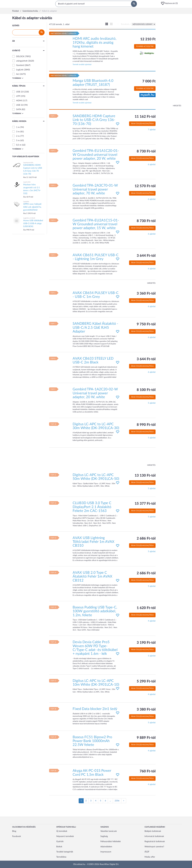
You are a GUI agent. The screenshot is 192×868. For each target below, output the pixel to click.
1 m (18, 127)
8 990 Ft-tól (146, 425)
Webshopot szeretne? (154, 847)
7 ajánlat (152, 130)
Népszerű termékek (65, 836)
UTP (18, 96)
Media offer (150, 857)
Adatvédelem (106, 847)
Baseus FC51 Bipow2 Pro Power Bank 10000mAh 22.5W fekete (92, 741)
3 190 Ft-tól (146, 643)
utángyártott (22, 61)
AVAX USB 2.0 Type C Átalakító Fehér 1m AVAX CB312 (92, 577)
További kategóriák (65, 852)
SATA (19, 109)
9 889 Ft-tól (146, 738)
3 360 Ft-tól (146, 294)
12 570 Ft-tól (145, 186)
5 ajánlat (152, 403)
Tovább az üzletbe (145, 46)
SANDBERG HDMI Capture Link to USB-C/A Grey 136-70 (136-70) (94, 120)
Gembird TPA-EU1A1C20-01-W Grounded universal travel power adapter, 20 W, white (96, 155)
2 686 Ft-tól (146, 539)
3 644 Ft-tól (146, 256)
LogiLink (20, 70)
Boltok (59, 847)
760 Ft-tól (148, 771)
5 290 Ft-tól (146, 681)
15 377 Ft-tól (145, 504)
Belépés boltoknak (153, 831)
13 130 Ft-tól (145, 476)
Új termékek (62, 831)
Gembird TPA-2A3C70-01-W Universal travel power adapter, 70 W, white (95, 189)
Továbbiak (18, 78)
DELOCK (20, 57)
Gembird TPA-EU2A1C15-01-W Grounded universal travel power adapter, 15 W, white (96, 224)
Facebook (17, 836)
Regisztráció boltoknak (155, 842)
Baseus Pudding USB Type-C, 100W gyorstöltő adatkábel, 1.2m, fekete (95, 611)
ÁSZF (147, 852)
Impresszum (106, 852)
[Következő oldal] (124, 801)
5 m (18, 141)
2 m (18, 136)
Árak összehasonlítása (142, 124)
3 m (18, 132)
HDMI (19, 101)
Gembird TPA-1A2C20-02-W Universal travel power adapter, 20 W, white (95, 393)
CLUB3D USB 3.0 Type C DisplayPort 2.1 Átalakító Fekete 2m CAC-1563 (92, 507)
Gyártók (60, 842)
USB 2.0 (20, 92)
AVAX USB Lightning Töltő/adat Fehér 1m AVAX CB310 (94, 542)
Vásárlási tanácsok (109, 831)
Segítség (104, 836)
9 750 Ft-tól (146, 324)
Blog (14, 831)
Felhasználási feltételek (111, 842)
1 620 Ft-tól (146, 608)
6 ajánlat (152, 165)
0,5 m (19, 145)
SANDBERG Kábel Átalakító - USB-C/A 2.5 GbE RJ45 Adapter (95, 328)
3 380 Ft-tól (146, 710)
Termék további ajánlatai (82, 64)
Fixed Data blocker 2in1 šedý (95, 709)
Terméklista (61, 857)
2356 (117, 801)
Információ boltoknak (154, 836)
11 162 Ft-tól (145, 117)
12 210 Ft (148, 39)
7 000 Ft (149, 81)
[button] (170, 3)
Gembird (20, 65)
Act (18, 74)
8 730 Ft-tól (146, 151)
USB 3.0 (20, 105)
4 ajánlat (152, 621)
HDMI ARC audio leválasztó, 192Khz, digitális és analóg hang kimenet (94, 43)
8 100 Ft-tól (146, 390)
